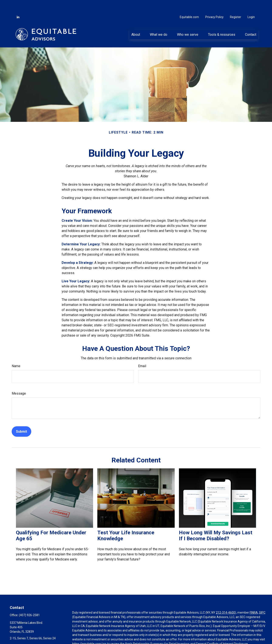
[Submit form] (21, 419)
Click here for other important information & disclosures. (110, 639)
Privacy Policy (214, 4)
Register (236, 4)
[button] (136, 21)
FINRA (254, 600)
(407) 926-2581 (29, 602)
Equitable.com (189, 4)
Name (16, 353)
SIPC (262, 600)
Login (251, 4)
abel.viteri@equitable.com (27, 633)
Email (142, 353)
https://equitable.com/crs (89, 631)
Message (19, 381)
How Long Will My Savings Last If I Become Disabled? (216, 523)
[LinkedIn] (18, 4)
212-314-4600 (225, 600)
